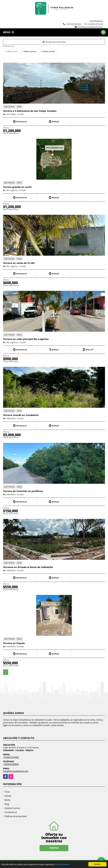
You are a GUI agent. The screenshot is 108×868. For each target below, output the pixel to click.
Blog (7, 804)
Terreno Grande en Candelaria (21, 415)
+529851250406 (95, 24)
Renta (7, 800)
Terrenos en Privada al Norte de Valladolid (28, 567)
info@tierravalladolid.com (16, 771)
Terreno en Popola (14, 643)
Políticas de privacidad (16, 816)
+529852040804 (73, 24)
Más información (62, 865)
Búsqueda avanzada (54, 42)
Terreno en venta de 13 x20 (19, 263)
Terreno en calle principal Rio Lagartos (26, 339)
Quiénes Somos (12, 808)
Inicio (7, 792)
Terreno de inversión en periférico (23, 491)
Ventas (8, 796)
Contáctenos (11, 812)
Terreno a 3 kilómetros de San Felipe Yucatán (30, 111)
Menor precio (29, 52)
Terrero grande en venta (17, 187)
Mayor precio (48, 52)
